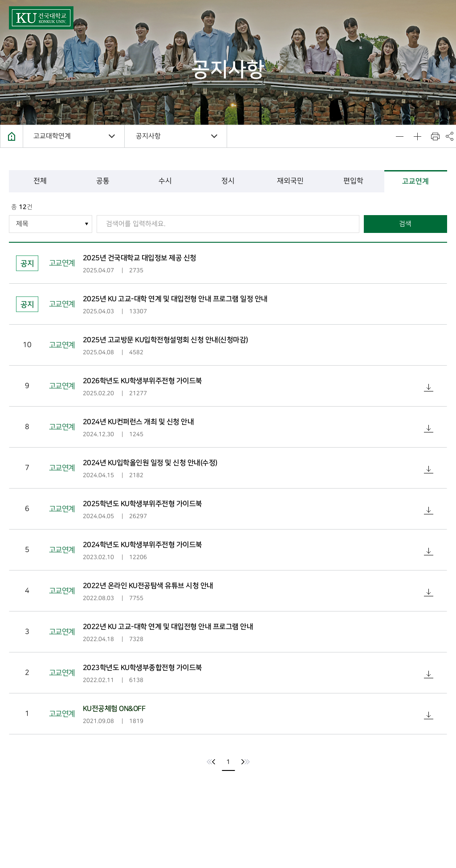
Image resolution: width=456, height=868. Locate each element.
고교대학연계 (52, 136)
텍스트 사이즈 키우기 (417, 136)
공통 (103, 181)
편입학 (353, 181)
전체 (40, 181)
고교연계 (416, 181)
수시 (165, 181)
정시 (228, 181)
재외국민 (291, 181)
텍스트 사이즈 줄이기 (399, 136)
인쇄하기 (435, 136)
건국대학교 (41, 18)
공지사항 (148, 136)
